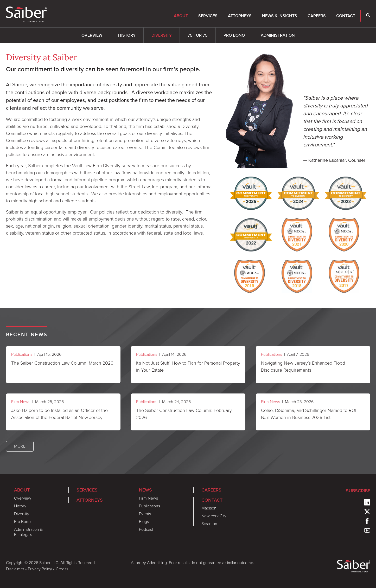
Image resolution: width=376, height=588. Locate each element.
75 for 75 (198, 35)
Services (208, 16)
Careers (317, 16)
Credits (62, 569)
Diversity (162, 35)
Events (145, 514)
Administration (278, 35)
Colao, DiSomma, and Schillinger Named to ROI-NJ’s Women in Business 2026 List (309, 414)
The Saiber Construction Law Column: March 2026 (62, 363)
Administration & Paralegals (28, 532)
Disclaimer (15, 569)
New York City (214, 516)
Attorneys (240, 16)
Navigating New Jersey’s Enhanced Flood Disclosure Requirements (303, 367)
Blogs (144, 522)
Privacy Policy (40, 569)
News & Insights (280, 16)
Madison (209, 508)
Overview (92, 35)
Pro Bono (234, 35)
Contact (346, 16)
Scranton (209, 524)
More (20, 446)
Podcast (146, 529)
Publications (22, 354)
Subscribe (358, 491)
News (145, 490)
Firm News (21, 402)
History (127, 35)
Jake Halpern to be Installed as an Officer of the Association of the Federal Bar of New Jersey (59, 414)
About (181, 16)
